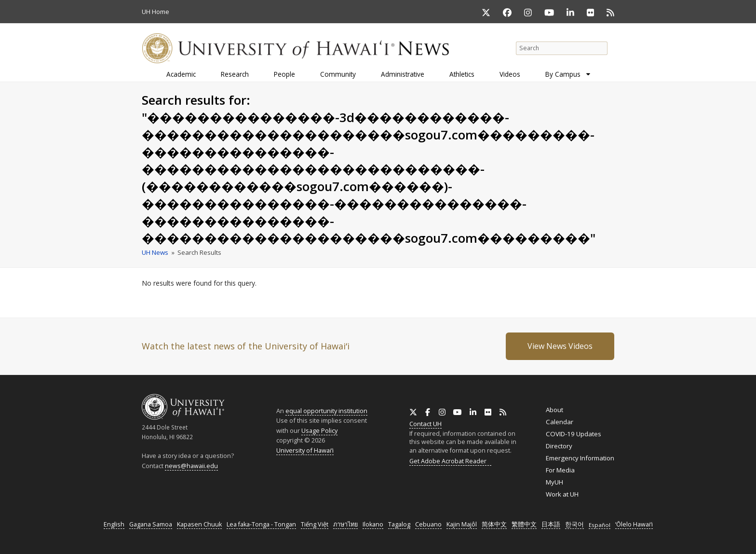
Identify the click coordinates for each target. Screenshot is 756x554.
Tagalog (399, 524)
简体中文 (494, 524)
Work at (562, 494)
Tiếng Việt (315, 524)
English (114, 524)
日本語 (551, 524)
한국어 (574, 524)
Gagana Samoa (151, 524)
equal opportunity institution (326, 411)
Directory (559, 446)
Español (600, 525)
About (554, 410)
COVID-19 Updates (574, 434)
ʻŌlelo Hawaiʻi (634, 524)
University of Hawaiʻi (305, 450)
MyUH (554, 482)
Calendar (560, 422)
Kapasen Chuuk (199, 524)
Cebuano (428, 524)
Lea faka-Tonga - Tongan (261, 524)
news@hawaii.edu (191, 466)
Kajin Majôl (462, 524)
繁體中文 (524, 524)
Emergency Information (580, 458)
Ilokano (373, 524)
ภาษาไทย (345, 524)
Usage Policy (319, 430)
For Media (560, 470)
